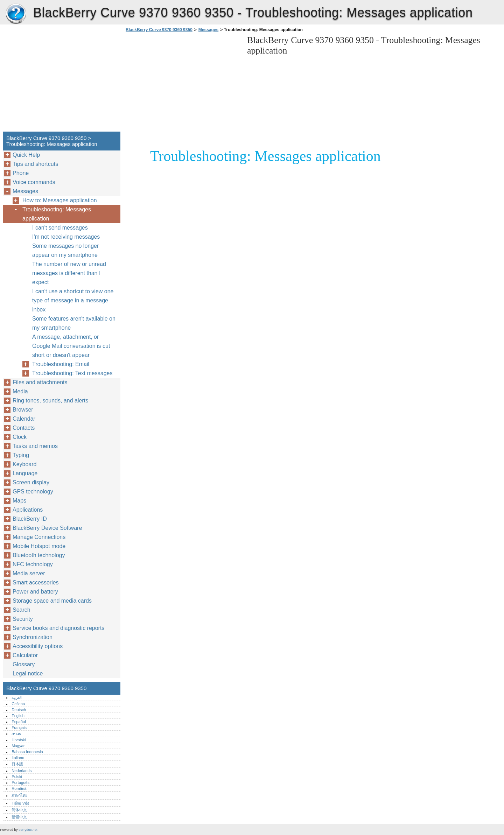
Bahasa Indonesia (27, 752)
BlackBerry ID (30, 519)
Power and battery (35, 592)
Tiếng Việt (20, 803)
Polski (17, 777)
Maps (19, 501)
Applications (28, 510)
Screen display (31, 482)
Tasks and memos (35, 446)
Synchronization (33, 637)
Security (23, 619)
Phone (21, 173)
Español (19, 722)
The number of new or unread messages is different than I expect (69, 273)
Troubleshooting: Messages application (57, 214)
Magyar (18, 746)
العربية (17, 697)
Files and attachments (40, 382)
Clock (20, 437)
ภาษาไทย (20, 795)
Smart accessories (36, 583)
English (18, 716)
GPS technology (33, 492)
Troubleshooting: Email (61, 364)
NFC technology (33, 564)
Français (19, 728)
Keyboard (25, 464)
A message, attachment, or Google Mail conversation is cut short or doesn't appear (71, 346)
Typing (21, 455)
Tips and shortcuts (35, 164)
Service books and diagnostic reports (58, 628)
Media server (29, 573)
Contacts (24, 428)
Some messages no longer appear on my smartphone (65, 250)
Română (19, 788)
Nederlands (22, 771)
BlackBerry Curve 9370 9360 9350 (16, 14)
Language (25, 473)
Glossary (24, 664)
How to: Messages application (60, 200)
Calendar (24, 419)
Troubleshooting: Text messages (72, 373)
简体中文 (19, 810)
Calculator (25, 655)
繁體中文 (19, 817)
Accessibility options (38, 646)
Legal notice (28, 673)
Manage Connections (39, 537)
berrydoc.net (28, 830)
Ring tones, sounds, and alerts (50, 401)
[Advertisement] (183, 84)
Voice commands (34, 182)
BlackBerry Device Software (47, 528)
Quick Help (26, 155)
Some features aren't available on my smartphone (74, 323)
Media (20, 391)
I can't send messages (60, 228)
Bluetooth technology (39, 555)
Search (22, 610)
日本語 (17, 764)
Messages (208, 30)
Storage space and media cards (52, 601)
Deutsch (19, 710)
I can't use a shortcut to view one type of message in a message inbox (73, 300)
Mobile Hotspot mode (39, 546)
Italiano (18, 758)
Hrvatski (19, 740)
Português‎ (20, 783)
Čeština (18, 704)
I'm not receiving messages (66, 237)
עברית (16, 734)
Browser (23, 410)
